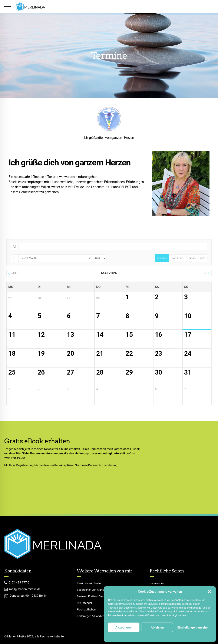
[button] (209, 592)
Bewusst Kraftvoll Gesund (94, 596)
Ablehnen (157, 627)
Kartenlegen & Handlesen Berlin (98, 616)
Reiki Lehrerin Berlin (90, 583)
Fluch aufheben (87, 609)
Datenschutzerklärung (139, 636)
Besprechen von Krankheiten (96, 590)
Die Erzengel (85, 603)
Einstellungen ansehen (193, 627)
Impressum (187, 636)
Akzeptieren (124, 627)
